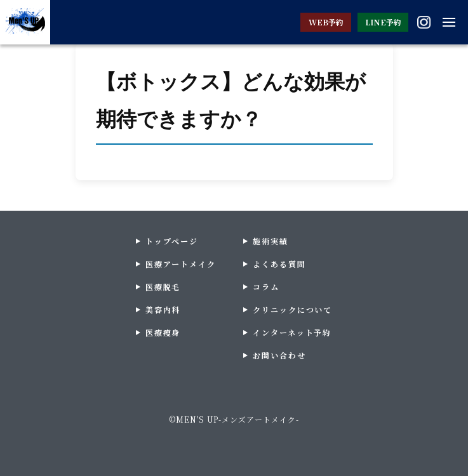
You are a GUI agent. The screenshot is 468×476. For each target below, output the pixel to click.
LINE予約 (383, 22)
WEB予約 (326, 22)
